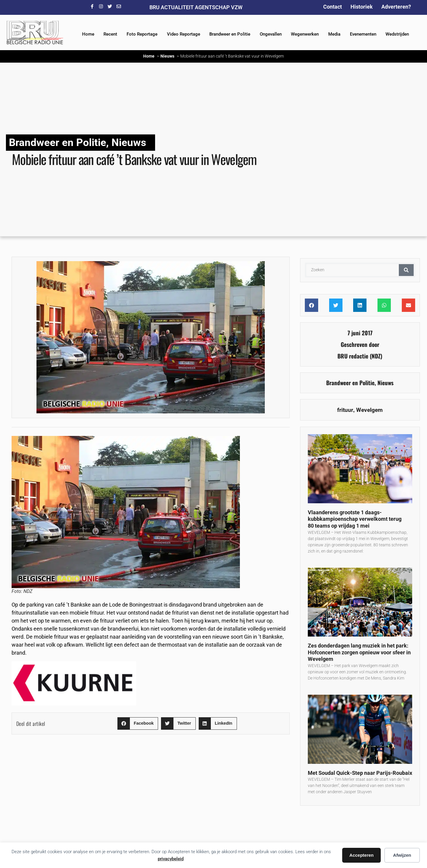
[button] (138, 724)
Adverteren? (396, 7)
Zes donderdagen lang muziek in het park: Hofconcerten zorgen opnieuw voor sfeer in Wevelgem (359, 652)
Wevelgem (369, 410)
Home (88, 34)
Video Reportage (184, 34)
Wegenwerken (305, 34)
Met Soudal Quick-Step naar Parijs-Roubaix (360, 773)
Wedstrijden (397, 34)
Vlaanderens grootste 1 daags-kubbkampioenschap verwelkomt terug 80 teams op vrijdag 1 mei (355, 519)
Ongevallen (271, 34)
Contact (333, 7)
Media (334, 34)
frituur (345, 410)
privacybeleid (171, 859)
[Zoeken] (406, 270)
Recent (110, 34)
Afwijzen (402, 855)
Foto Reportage (142, 34)
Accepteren (361, 855)
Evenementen (363, 34)
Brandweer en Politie (230, 34)
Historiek (362, 7)
